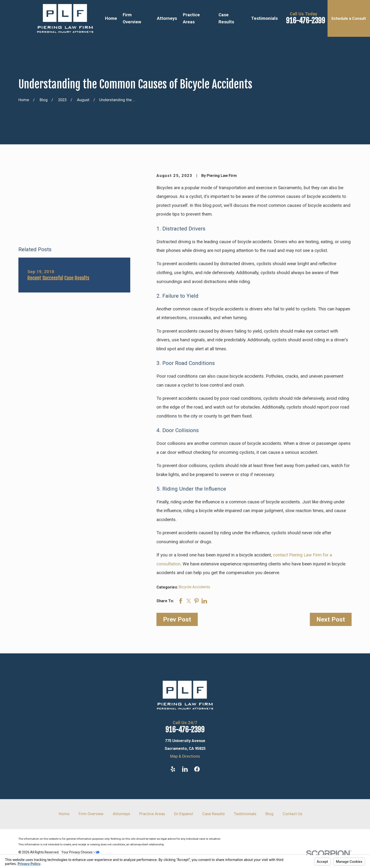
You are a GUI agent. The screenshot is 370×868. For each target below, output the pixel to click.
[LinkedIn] (185, 769)
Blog (269, 814)
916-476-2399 (306, 21)
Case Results (213, 814)
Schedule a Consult (349, 19)
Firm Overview (91, 814)
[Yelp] (173, 769)
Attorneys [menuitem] (167, 18)
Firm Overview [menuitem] (132, 18)
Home (64, 814)
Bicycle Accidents (194, 587)
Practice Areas (152, 814)
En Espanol (184, 814)
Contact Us (292, 814)
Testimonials (245, 814)
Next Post (331, 619)
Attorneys (121, 814)
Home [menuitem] (111, 18)
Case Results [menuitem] (226, 18)
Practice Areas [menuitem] (191, 18)
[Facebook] (197, 769)
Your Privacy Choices (80, 852)
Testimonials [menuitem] (264, 18)
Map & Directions (185, 756)
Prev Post (177, 619)
